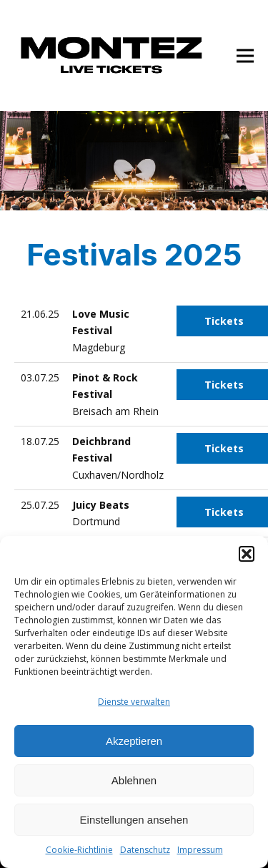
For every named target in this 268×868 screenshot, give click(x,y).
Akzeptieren (134, 741)
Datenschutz (145, 850)
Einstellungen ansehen (134, 820)
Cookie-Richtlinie (79, 850)
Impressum (200, 850)
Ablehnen (134, 780)
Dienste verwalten (134, 702)
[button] (247, 554)
